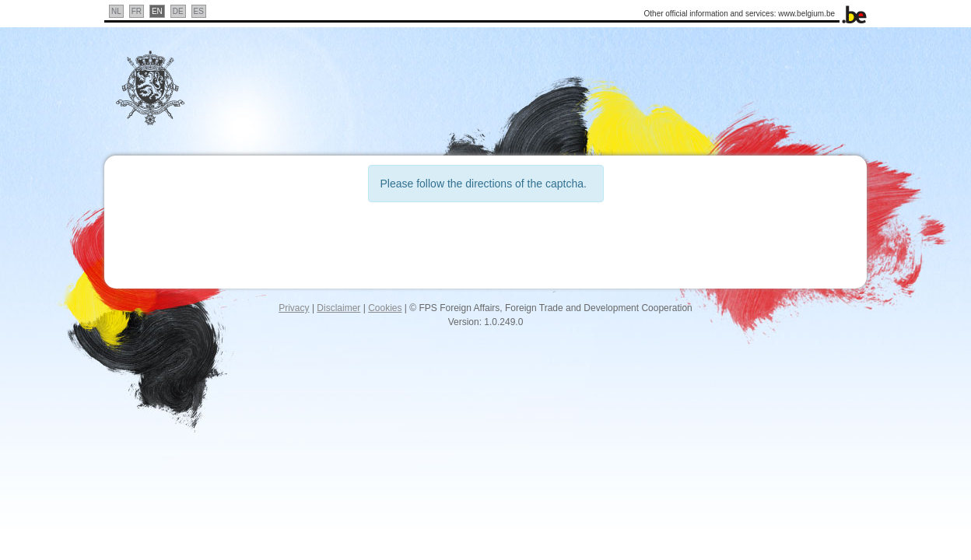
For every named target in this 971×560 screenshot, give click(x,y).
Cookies (385, 308)
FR (137, 11)
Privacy (294, 308)
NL (116, 11)
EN (157, 11)
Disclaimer (338, 308)
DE (178, 11)
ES (199, 11)
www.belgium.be (806, 14)
